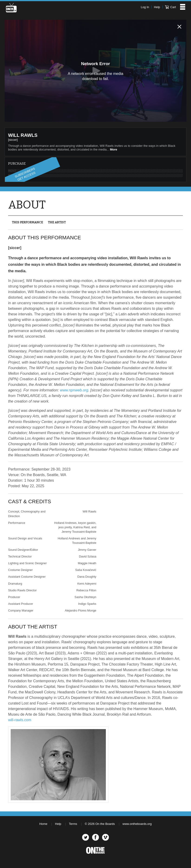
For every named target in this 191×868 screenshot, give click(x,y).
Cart (170, 7)
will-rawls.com (20, 720)
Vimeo (105, 837)
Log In (145, 7)
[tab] (27, 222)
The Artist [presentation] (57, 222)
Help (157, 7)
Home (43, 824)
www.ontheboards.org (137, 824)
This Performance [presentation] (27, 222)
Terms (73, 824)
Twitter (86, 837)
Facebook (95, 837)
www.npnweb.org (74, 390)
